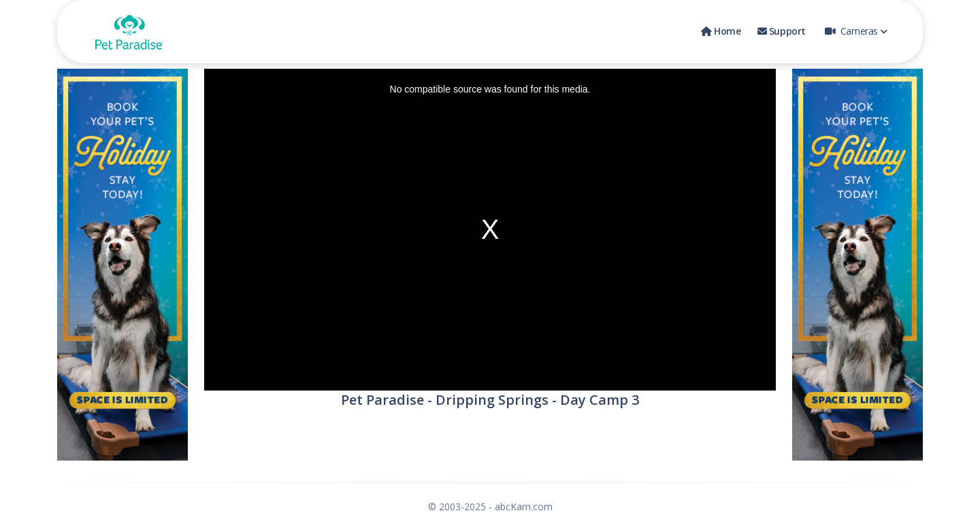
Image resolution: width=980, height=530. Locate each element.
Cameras (856, 31)
